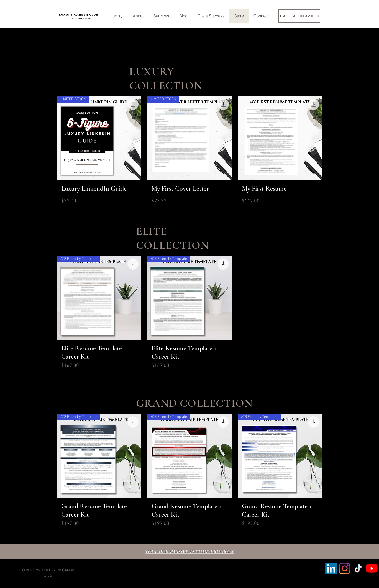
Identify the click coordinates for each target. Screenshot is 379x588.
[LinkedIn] (331, 568)
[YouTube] (372, 568)
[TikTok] (358, 568)
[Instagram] (345, 568)
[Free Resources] (299, 16)
